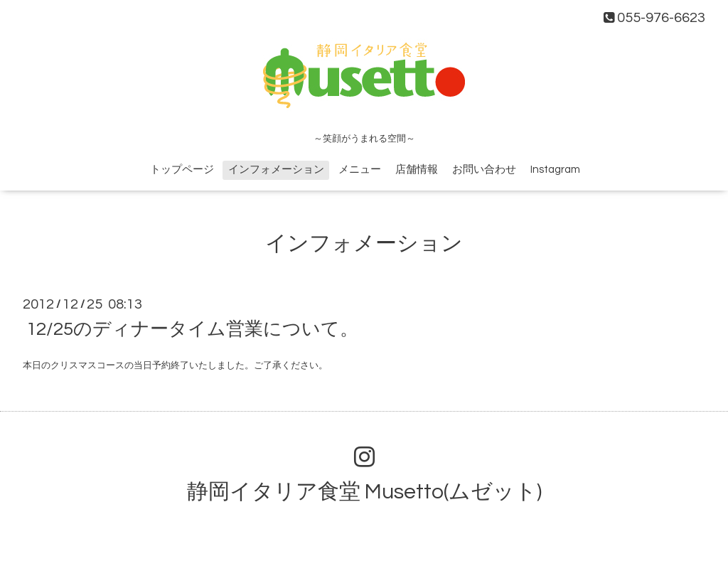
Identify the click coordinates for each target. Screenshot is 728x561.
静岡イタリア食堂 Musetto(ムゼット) (364, 492)
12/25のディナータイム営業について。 (192, 329)
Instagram (555, 170)
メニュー (360, 170)
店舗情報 (417, 170)
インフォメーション (276, 170)
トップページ (182, 170)
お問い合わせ (484, 170)
